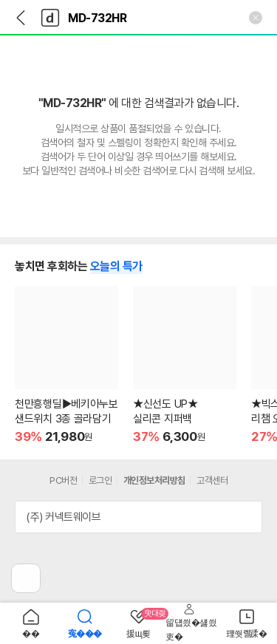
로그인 (100, 480)
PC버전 (63, 480)
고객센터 (212, 480)
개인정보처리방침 (154, 480)
